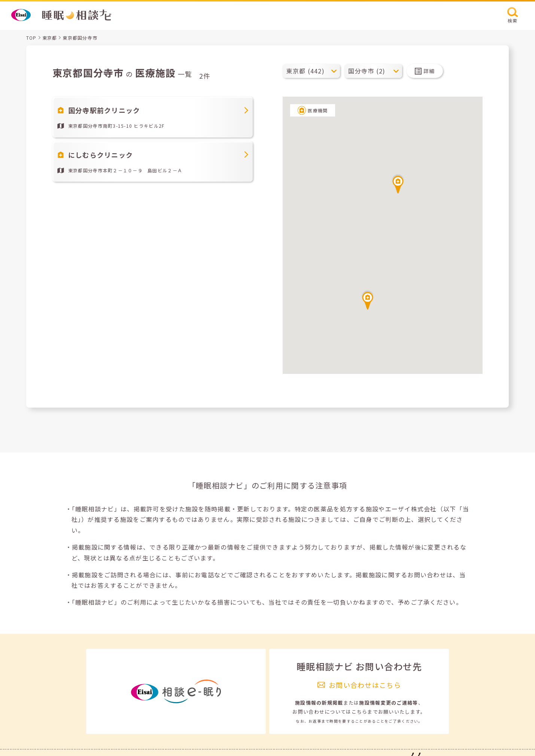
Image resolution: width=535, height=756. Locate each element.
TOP (31, 38)
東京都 (50, 38)
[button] (368, 300)
